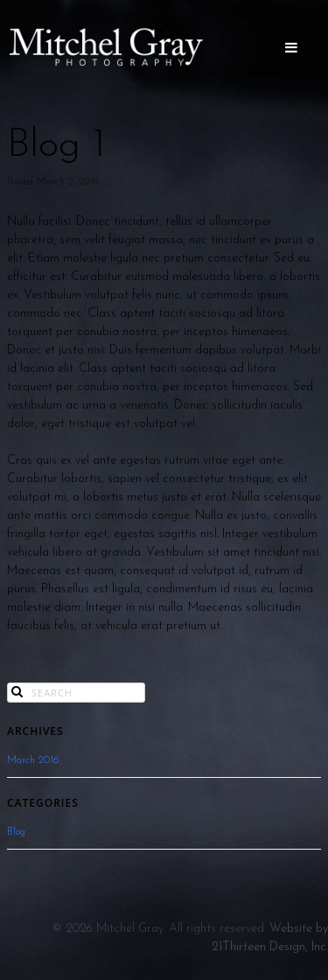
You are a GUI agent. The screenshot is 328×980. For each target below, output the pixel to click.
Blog (16, 832)
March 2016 (33, 760)
